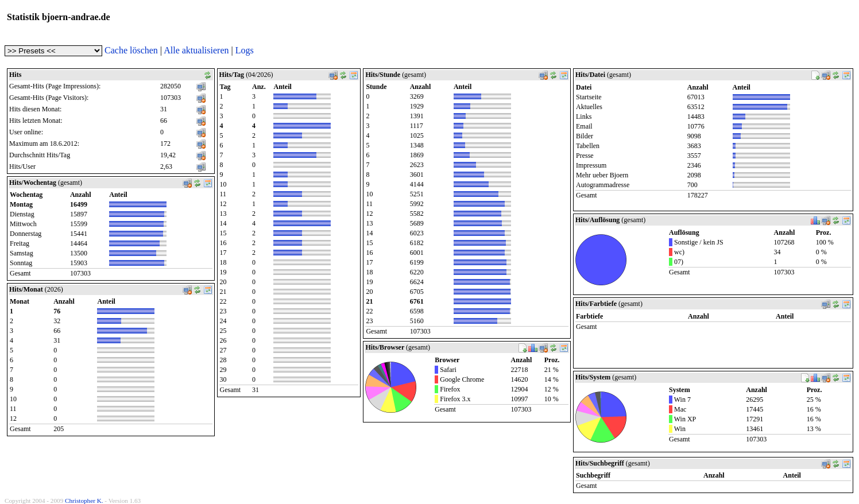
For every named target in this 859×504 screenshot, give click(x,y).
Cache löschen (131, 50)
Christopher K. (84, 501)
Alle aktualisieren (196, 50)
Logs (245, 50)
